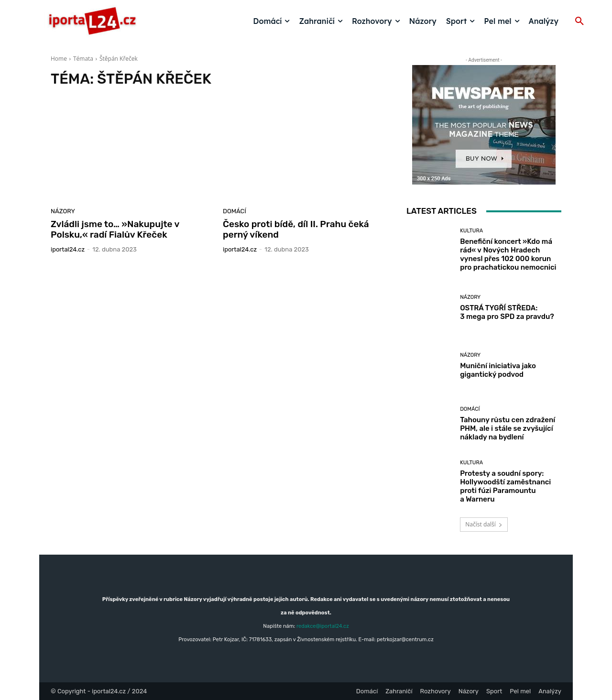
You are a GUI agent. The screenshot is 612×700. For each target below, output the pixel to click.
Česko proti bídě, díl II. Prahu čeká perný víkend (296, 230)
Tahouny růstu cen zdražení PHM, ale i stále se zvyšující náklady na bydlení (508, 428)
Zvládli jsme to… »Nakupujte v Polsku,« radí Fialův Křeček (115, 230)
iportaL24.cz (68, 249)
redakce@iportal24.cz (323, 626)
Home (59, 59)
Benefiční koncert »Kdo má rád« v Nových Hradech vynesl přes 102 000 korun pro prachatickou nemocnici (508, 254)
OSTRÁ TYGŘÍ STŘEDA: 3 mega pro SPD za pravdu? (507, 312)
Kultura (471, 231)
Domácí (235, 211)
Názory (63, 211)
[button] (579, 22)
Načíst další (484, 524)
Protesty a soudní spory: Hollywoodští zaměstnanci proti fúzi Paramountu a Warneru (505, 486)
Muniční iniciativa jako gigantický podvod (498, 370)
